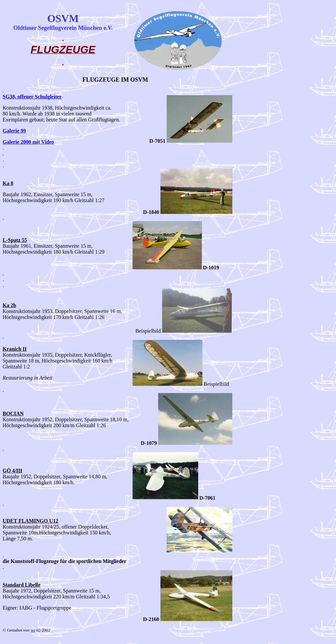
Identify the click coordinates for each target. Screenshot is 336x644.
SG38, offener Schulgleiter (32, 97)
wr (33, 630)
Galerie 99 (14, 131)
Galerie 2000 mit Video (28, 142)
